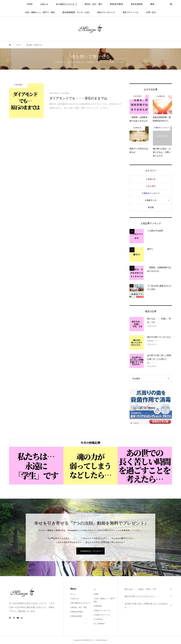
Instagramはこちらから (90, 551)
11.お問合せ (98, 619)
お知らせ (44, 4)
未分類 (151, 207)
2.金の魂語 (151, 186)
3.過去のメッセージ (151, 193)
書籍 (152, 4)
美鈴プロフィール (131, 12)
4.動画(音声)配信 (77, 612)
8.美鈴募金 (98, 606)
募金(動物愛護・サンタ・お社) (76, 12)
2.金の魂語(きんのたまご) (80, 603)
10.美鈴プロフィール (102, 615)
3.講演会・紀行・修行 (79, 607)
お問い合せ (151, 12)
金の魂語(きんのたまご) (66, 4)
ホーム (73, 594)
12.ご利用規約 (99, 624)
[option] (36, 466)
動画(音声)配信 (117, 4)
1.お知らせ (151, 179)
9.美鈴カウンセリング (102, 610)
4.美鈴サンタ (151, 200)
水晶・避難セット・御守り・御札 (40, 12)
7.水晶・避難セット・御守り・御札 (105, 600)
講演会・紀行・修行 (93, 4)
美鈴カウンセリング (106, 12)
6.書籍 (96, 594)
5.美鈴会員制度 (76, 616)
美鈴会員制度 (137, 4)
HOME (30, 4)
